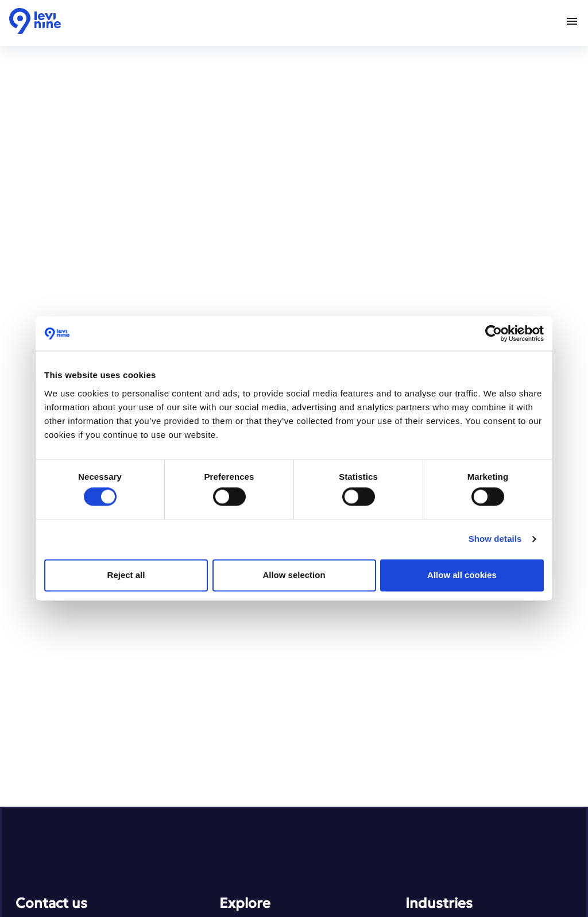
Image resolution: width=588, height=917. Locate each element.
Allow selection (294, 575)
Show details (495, 539)
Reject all (126, 575)
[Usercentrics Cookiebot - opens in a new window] (494, 333)
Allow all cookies (462, 575)
